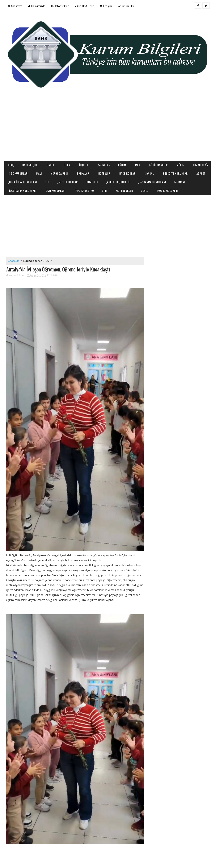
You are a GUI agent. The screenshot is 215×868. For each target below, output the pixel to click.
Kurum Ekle (126, 6)
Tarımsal (180, 182)
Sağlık (180, 165)
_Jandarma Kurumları (152, 182)
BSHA (49, 261)
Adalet (201, 173)
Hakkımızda (37, 6)
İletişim (106, 6)
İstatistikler (60, 6)
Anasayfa (15, 6)
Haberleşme (30, 165)
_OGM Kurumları (55, 190)
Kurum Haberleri (33, 261)
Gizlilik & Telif (84, 6)
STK (47, 182)
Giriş (11, 165)
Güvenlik (92, 182)
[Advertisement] (108, 130)
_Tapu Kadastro (84, 190)
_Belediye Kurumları (175, 173)
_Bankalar (82, 173)
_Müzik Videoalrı (167, 190)
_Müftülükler (124, 190)
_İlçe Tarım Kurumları (22, 190)
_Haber (50, 165)
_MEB (137, 165)
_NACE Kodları (127, 173)
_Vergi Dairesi (59, 173)
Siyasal (149, 173)
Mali (39, 173)
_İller (66, 165)
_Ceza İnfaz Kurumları (22, 182)
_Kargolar (103, 165)
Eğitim (122, 165)
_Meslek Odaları (68, 182)
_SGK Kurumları (18, 173)
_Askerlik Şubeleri (118, 182)
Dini (104, 190)
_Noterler (104, 173)
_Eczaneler (199, 165)
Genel (145, 190)
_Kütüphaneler (158, 165)
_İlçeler (83, 165)
